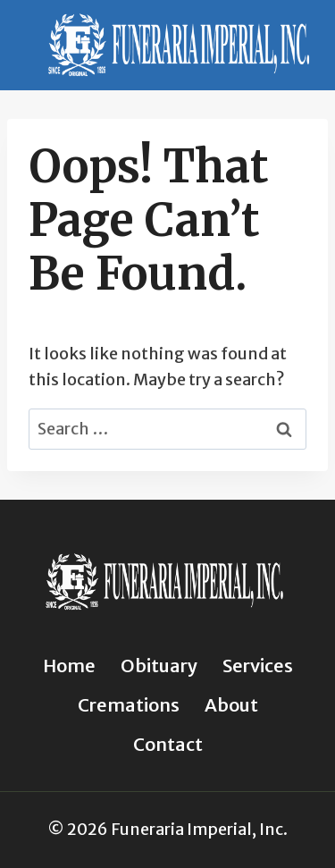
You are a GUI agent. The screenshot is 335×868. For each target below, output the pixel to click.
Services (258, 666)
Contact (168, 744)
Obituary (159, 666)
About (231, 705)
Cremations (129, 705)
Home (69, 666)
